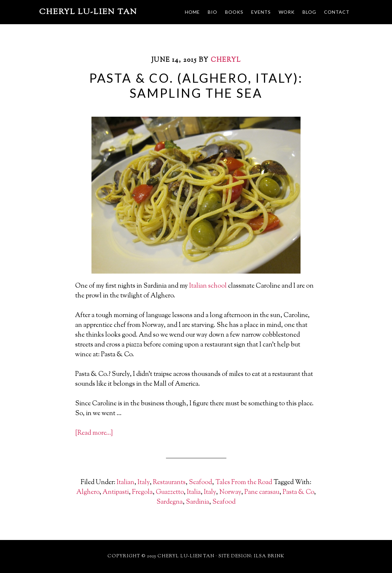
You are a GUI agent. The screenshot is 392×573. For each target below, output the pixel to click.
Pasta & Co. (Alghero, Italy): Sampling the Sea (196, 85)
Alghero (88, 492)
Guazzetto (170, 492)
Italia (194, 492)
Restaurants (169, 483)
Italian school (208, 286)
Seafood (200, 483)
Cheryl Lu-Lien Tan (88, 12)
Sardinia (197, 502)
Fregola (142, 492)
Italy (144, 483)
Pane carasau (262, 492)
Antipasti (116, 492)
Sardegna (170, 502)
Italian (125, 483)
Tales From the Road (244, 483)
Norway (230, 492)
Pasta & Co (298, 492)
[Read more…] (94, 433)
